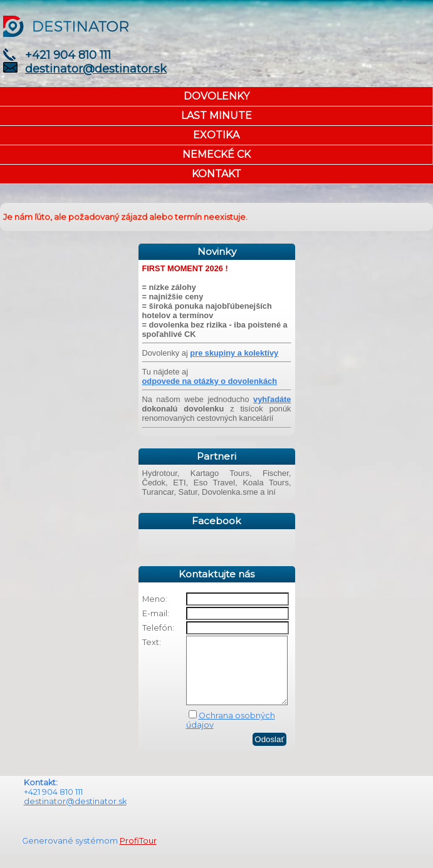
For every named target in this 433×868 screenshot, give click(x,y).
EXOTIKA (216, 135)
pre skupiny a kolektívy (234, 353)
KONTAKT (216, 174)
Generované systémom (71, 854)
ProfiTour (138, 854)
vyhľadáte (272, 399)
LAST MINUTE (216, 116)
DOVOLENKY (216, 96)
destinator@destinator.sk (96, 69)
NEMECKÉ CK (216, 154)
